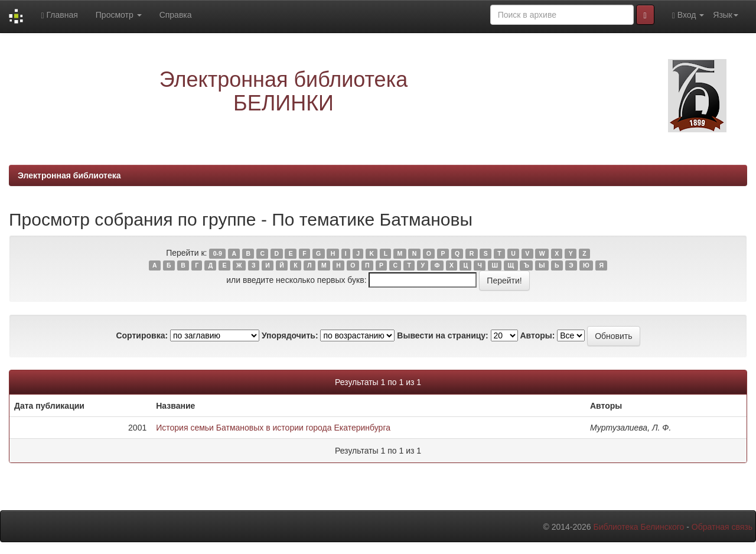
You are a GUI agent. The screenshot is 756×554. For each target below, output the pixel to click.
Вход (688, 15)
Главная (59, 15)
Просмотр (119, 15)
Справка (176, 15)
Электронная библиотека (69, 175)
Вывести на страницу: (442, 335)
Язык (726, 15)
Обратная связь (722, 527)
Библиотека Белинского (638, 527)
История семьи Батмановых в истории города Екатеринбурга (273, 428)
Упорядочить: (290, 335)
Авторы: (537, 335)
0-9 (218, 253)
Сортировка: (142, 335)
